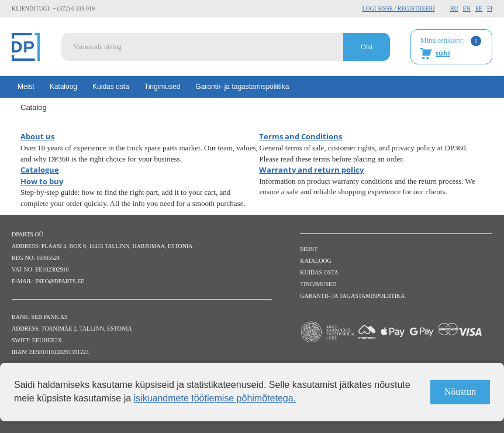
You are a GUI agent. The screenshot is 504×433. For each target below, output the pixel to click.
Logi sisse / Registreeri (398, 8)
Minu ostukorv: (451, 47)
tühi (443, 53)
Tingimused (163, 87)
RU (454, 8)
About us (37, 136)
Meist (26, 87)
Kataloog (63, 87)
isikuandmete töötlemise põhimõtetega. (215, 398)
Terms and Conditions (301, 136)
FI (490, 8)
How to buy (42, 181)
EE (479, 8)
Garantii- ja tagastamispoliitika (242, 87)
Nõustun (460, 392)
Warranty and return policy (311, 170)
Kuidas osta (111, 87)
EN (467, 8)
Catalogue (40, 170)
